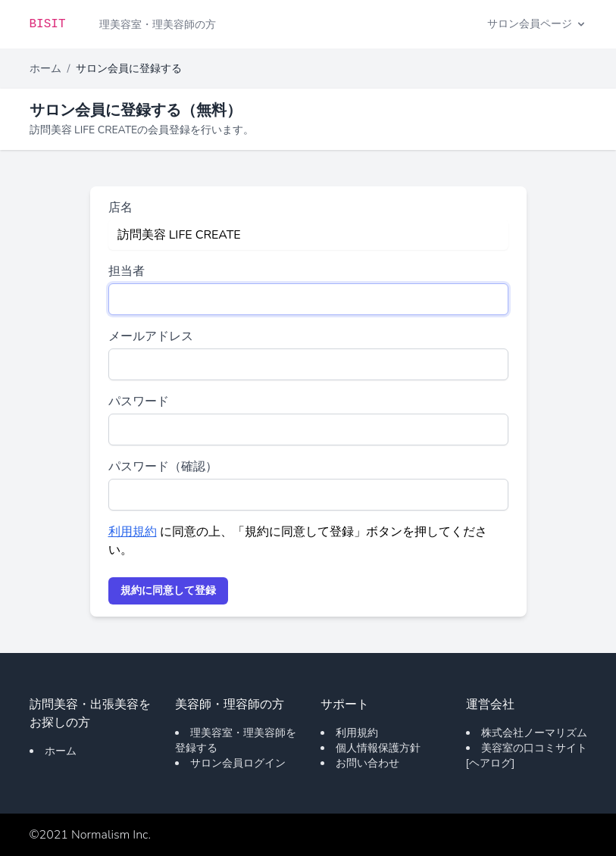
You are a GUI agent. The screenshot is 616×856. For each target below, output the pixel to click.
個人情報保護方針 (378, 748)
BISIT (48, 24)
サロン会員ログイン (238, 763)
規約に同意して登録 (168, 590)
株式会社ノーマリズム (534, 733)
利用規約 (133, 532)
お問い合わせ (367, 763)
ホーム (45, 69)
